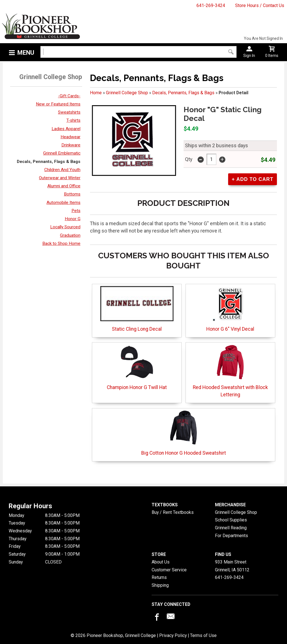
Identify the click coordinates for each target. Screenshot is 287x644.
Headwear (70, 137)
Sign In (249, 56)
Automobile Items (63, 203)
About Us (161, 562)
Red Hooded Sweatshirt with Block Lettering (230, 371)
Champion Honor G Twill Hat (137, 367)
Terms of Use (203, 635)
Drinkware (71, 145)
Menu (26, 53)
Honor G (73, 219)
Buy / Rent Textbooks (173, 512)
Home (96, 93)
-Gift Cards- (69, 96)
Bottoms (72, 194)
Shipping (160, 585)
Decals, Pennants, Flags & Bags (49, 162)
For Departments (232, 536)
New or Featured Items (58, 104)
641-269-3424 (211, 5)
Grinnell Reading (231, 528)
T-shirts (73, 120)
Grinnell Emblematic (62, 153)
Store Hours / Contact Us (260, 5)
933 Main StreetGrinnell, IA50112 (232, 566)
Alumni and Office (64, 186)
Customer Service (169, 570)
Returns (159, 577)
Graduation (70, 235)
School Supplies (231, 520)
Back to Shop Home (61, 243)
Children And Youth (62, 170)
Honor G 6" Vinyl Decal (230, 309)
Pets (76, 211)
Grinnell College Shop (127, 93)
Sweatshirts (69, 112)
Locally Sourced (65, 227)
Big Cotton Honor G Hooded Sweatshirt (184, 433)
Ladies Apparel (66, 129)
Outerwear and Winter (60, 178)
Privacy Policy (173, 635)
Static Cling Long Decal (137, 309)
